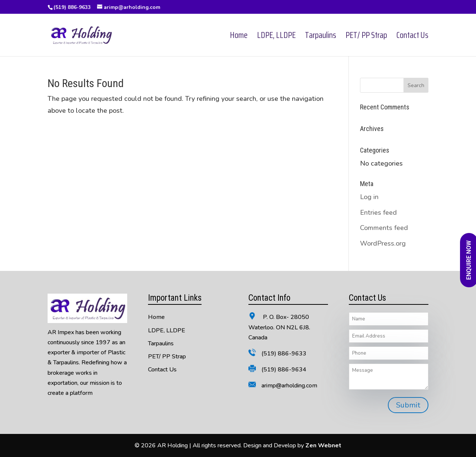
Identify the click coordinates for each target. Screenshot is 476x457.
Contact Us (412, 37)
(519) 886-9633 (72, 7)
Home (239, 37)
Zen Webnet (323, 445)
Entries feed (378, 212)
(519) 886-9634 (284, 370)
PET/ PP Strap (366, 37)
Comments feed (384, 228)
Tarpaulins (321, 37)
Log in (369, 197)
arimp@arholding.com (289, 386)
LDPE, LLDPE (276, 37)
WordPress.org (383, 243)
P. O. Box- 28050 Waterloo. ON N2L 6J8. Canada (279, 327)
